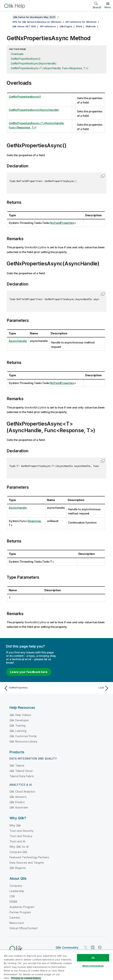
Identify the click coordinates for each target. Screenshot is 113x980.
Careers (15, 917)
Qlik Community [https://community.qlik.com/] (67, 947)
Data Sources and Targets (27, 862)
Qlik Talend (17, 765)
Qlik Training (17, 725)
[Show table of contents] (8, 17)
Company (16, 885)
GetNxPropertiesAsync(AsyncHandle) (34, 63)
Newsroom (17, 922)
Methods (91, 26)
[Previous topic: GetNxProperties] (29, 688)
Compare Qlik (18, 851)
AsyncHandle (18, 341)
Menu (108, 7)
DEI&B (13, 901)
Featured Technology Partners (29, 857)
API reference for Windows (81, 22)
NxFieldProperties (62, 223)
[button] (103, 176)
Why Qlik (15, 825)
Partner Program (20, 912)
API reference (48, 26)
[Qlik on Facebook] (100, 947)
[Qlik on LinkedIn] (93, 947)
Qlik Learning (18, 730)
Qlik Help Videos (20, 714)
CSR (12, 896)
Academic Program (22, 906)
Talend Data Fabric (22, 776)
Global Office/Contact (24, 928)
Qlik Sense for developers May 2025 (34, 17)
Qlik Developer (19, 720)
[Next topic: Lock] (84, 688)
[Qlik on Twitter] (86, 947)
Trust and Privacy (21, 835)
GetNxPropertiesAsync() (26, 59)
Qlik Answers (18, 796)
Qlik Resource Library (23, 741)
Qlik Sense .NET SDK (24, 26)
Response (34, 521)
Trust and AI (17, 841)
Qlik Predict (17, 802)
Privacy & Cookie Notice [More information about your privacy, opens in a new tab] (26, 978)
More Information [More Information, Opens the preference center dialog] (93, 966)
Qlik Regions (18, 867)
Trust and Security (21, 830)
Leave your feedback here (29, 671)
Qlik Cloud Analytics (22, 791)
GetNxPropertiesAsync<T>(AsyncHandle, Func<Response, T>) (49, 68)
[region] (56, 965)
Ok (93, 958)
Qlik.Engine (66, 26)
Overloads (17, 54)
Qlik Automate (19, 807)
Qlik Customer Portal (23, 736)
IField (79, 26)
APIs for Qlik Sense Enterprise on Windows (37, 22)
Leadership (17, 890)
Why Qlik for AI (19, 846)
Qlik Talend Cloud (21, 770)
